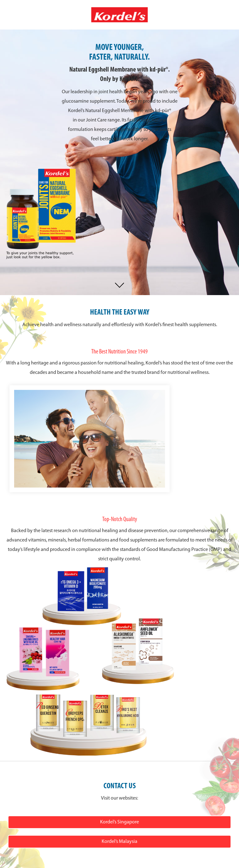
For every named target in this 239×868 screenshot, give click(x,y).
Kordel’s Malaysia (119, 842)
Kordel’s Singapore (119, 822)
